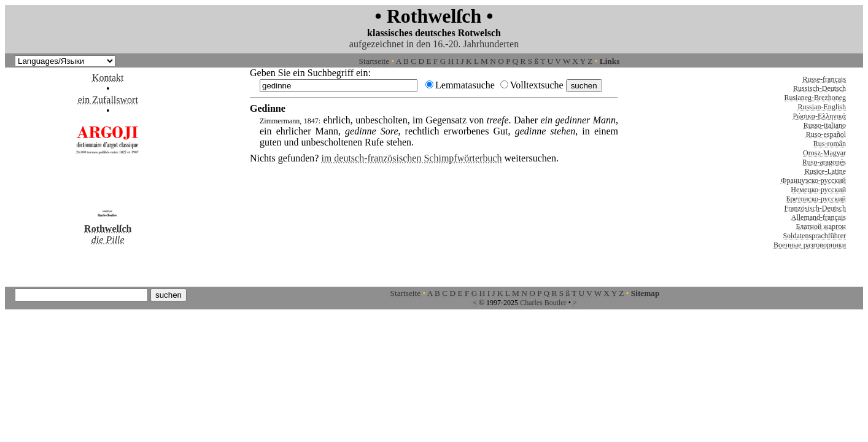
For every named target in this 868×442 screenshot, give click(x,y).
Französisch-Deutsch (815, 208)
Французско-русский (813, 180)
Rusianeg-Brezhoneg (815, 98)
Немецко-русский (818, 190)
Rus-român (830, 144)
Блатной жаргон (821, 227)
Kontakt (108, 78)
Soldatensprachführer (814, 236)
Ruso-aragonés (824, 162)
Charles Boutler (543, 303)
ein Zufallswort (108, 100)
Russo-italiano (825, 125)
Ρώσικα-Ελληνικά (820, 116)
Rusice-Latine (825, 171)
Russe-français (824, 79)
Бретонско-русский (816, 199)
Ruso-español (826, 134)
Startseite (374, 61)
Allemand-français (819, 217)
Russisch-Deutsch (820, 88)
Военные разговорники (810, 245)
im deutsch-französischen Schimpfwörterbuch (411, 158)
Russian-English (822, 107)
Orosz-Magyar (824, 153)
